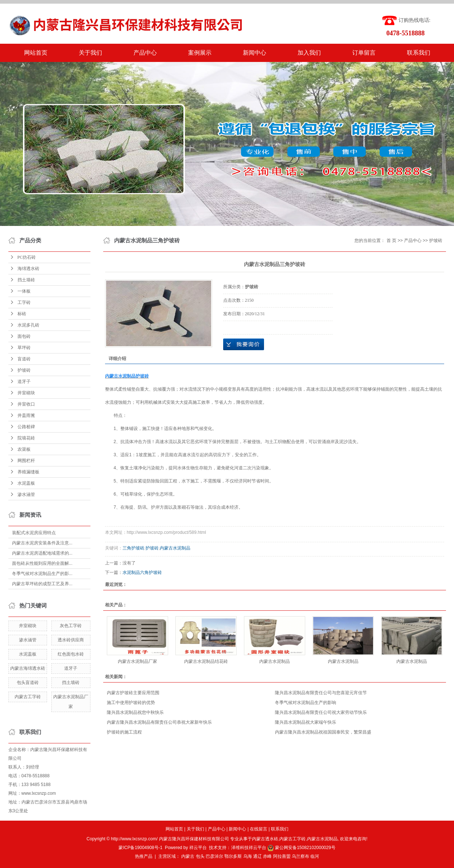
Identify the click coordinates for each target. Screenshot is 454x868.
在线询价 (244, 344)
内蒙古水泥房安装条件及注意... (42, 543)
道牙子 (24, 382)
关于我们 (90, 53)
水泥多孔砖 (28, 325)
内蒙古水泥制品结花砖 (206, 661)
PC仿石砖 (27, 257)
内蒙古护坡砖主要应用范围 (133, 693)
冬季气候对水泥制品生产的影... (42, 574)
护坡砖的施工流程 (124, 732)
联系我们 (419, 53)
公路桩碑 (26, 427)
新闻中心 (255, 53)
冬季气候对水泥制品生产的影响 (306, 703)
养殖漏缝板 (28, 472)
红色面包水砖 (71, 654)
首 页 (391, 241)
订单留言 (364, 53)
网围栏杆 (26, 461)
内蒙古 (188, 856)
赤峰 (267, 856)
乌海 (248, 856)
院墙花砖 (26, 438)
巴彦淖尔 (214, 856)
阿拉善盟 (282, 856)
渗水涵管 (26, 494)
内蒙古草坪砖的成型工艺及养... (42, 584)
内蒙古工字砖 (28, 697)
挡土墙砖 (26, 280)
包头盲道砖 (28, 683)
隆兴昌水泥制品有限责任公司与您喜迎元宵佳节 (321, 693)
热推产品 (144, 856)
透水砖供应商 (71, 640)
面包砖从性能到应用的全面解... (42, 563)
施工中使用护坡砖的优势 (131, 703)
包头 (200, 856)
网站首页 (36, 53)
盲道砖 (24, 359)
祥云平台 (198, 848)
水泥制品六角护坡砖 (142, 572)
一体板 (24, 291)
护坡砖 (24, 370)
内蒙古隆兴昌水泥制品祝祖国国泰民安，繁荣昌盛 (323, 732)
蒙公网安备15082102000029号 (301, 848)
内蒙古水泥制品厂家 (137, 661)
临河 (315, 856)
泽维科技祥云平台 (249, 848)
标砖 (22, 314)
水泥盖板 (26, 483)
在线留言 (259, 829)
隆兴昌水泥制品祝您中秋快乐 (135, 712)
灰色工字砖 (71, 626)
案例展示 (200, 53)
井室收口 (26, 404)
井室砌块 (26, 393)
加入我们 (309, 53)
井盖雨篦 (26, 415)
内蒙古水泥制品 (175, 548)
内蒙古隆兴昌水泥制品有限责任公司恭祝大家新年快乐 (159, 722)
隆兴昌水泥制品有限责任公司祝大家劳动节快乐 (321, 712)
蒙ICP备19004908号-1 (140, 848)
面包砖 (24, 336)
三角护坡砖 (133, 548)
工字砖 (24, 302)
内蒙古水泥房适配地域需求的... (42, 553)
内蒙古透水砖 (265, 839)
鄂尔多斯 (233, 856)
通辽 (257, 856)
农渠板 (24, 449)
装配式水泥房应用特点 (34, 533)
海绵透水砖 (28, 269)
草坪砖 (24, 348)
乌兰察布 (300, 856)
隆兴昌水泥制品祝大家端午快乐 (306, 722)
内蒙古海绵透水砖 (28, 668)
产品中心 (145, 53)
